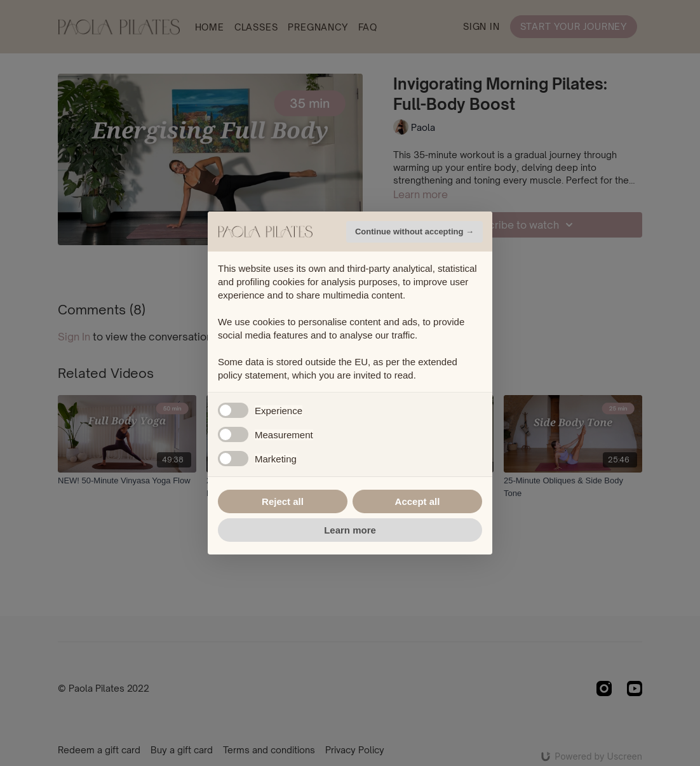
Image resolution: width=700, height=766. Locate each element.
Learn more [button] (350, 530)
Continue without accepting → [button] (414, 232)
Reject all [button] (283, 501)
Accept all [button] (418, 501)
